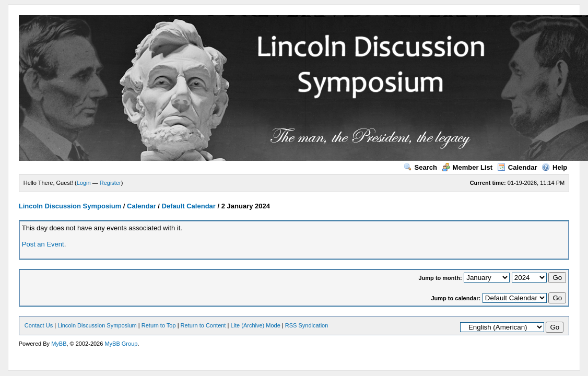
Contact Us (39, 325)
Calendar (517, 167)
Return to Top (159, 325)
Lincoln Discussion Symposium (70, 206)
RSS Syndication (307, 325)
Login (84, 183)
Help (554, 167)
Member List (467, 167)
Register (110, 183)
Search (420, 167)
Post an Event (43, 244)
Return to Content (203, 325)
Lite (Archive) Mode (255, 325)
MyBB (59, 344)
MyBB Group (121, 344)
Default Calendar (189, 206)
